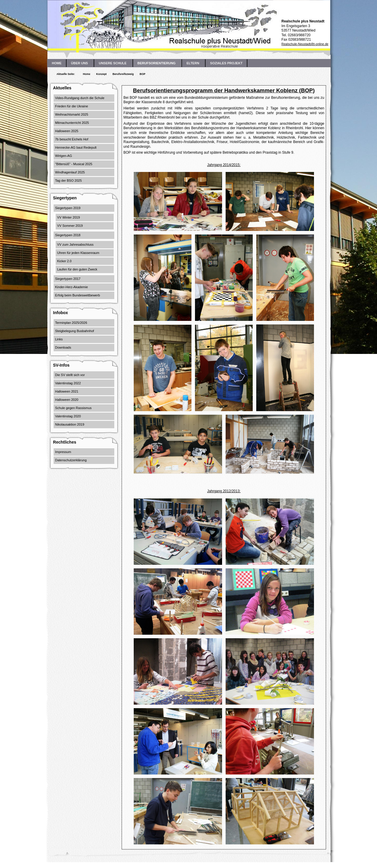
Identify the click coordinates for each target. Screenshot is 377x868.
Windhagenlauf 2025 (70, 172)
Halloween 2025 (67, 131)
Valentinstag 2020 (68, 416)
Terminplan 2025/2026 (71, 323)
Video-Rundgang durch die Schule (80, 98)
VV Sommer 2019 (70, 226)
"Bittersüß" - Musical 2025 (74, 164)
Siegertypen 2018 (68, 235)
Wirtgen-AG (63, 156)
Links (59, 339)
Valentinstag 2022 (68, 383)
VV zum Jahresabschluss (75, 245)
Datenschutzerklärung (71, 460)
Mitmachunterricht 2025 (72, 123)
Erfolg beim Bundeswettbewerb (77, 295)
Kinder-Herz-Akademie (71, 287)
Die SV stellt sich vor (70, 375)
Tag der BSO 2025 (68, 181)
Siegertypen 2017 (68, 279)
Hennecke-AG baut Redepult (76, 147)
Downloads (63, 347)
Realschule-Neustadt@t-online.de (305, 44)
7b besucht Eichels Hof (72, 139)
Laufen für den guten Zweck (77, 269)
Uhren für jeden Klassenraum (78, 253)
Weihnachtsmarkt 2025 (72, 114)
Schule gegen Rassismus (73, 408)
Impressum (63, 452)
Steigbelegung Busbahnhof (75, 331)
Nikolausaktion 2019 (70, 424)
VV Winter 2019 (68, 217)
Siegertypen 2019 (68, 208)
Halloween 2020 (67, 400)
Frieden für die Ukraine (72, 106)
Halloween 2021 (67, 391)
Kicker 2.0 (64, 261)
